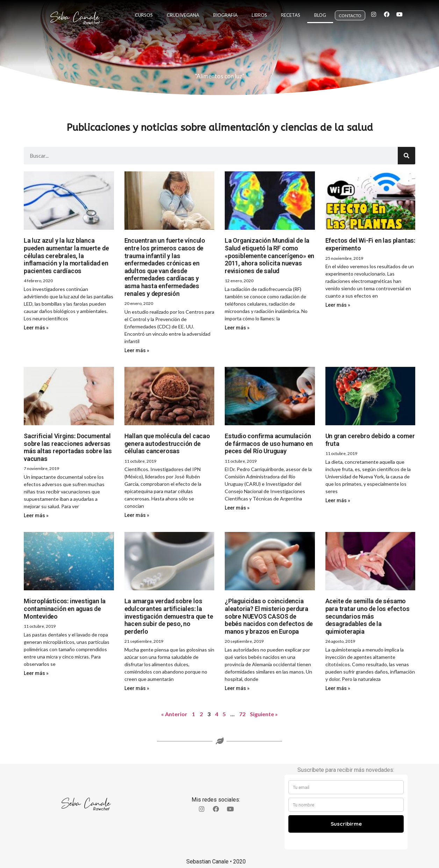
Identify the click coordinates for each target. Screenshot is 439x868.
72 (242, 714)
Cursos (144, 11)
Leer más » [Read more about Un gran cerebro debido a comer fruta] (338, 500)
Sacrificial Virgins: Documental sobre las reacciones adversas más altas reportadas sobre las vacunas (68, 447)
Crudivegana (183, 11)
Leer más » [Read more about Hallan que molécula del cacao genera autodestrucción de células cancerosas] (137, 515)
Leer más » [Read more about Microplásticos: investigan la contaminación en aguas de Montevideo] (36, 673)
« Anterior (174, 714)
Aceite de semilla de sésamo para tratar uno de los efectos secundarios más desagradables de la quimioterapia (368, 616)
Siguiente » (264, 714)
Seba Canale (75, 10)
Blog (320, 11)
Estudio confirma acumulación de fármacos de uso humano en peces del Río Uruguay (269, 443)
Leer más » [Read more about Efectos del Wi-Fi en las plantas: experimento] (338, 305)
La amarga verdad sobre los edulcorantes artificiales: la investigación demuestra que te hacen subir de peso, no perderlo (169, 616)
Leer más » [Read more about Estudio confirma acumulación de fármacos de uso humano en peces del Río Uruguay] (237, 508)
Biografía (225, 11)
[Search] (406, 156)
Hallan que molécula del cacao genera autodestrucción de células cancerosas (167, 443)
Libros (259, 11)
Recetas (291, 11)
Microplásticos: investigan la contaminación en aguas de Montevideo (65, 609)
